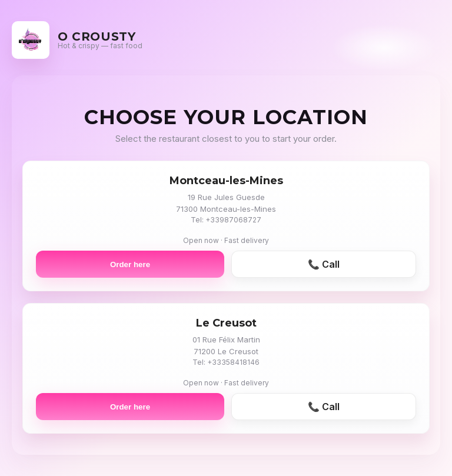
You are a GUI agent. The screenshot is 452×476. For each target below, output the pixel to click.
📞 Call (324, 264)
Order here (130, 264)
